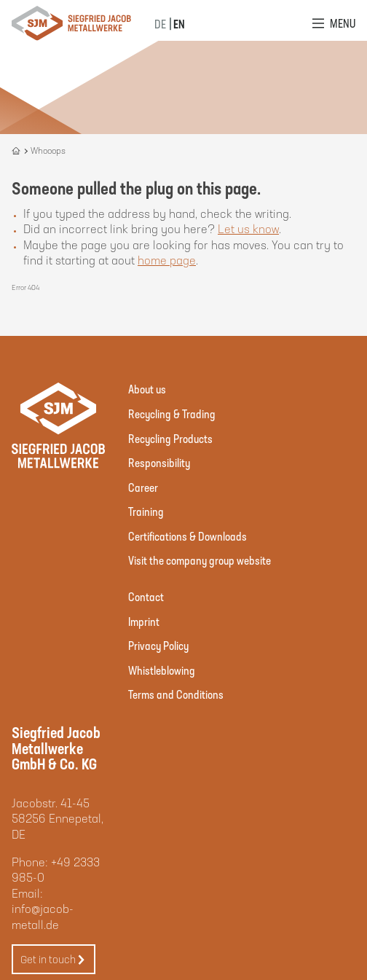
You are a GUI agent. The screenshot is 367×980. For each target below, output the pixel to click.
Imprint (144, 621)
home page (167, 260)
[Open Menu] (334, 23)
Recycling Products (170, 438)
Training (146, 511)
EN (179, 24)
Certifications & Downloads (188, 536)
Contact (146, 596)
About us (147, 389)
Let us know (248, 228)
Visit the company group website (200, 560)
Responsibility (159, 462)
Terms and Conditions (176, 694)
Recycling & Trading (172, 413)
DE (160, 24)
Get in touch (53, 960)
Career (143, 487)
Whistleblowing (162, 670)
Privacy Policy (158, 645)
